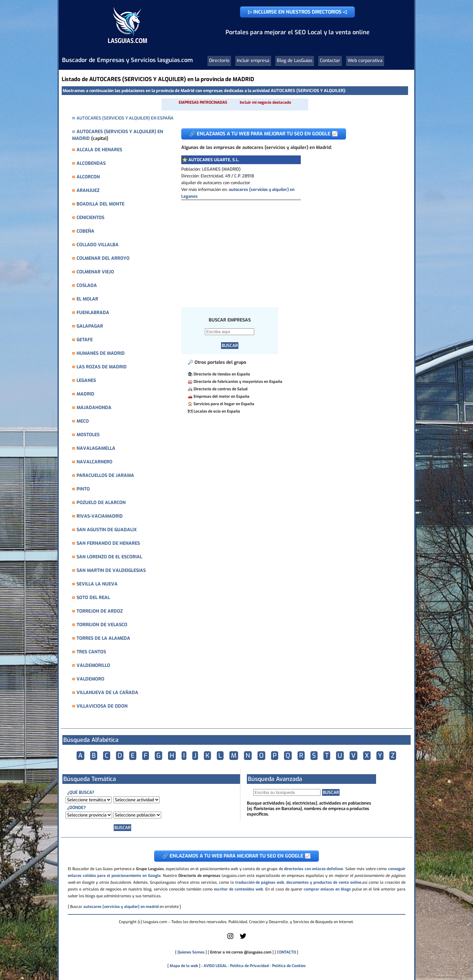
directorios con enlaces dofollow (314, 869)
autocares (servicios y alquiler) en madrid (121, 907)
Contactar (330, 61)
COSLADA (87, 285)
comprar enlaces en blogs (327, 889)
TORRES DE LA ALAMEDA (103, 638)
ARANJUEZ (88, 190)
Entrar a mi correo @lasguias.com (241, 952)
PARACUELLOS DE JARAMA (105, 475)
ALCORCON (88, 177)
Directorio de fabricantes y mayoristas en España (238, 382)
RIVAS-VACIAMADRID (100, 516)
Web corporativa (365, 61)
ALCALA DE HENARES (99, 150)
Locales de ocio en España (217, 411)
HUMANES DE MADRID (101, 353)
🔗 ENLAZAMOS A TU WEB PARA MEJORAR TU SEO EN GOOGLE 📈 (264, 134)
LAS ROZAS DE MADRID (102, 367)
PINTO (83, 489)
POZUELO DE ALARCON (101, 503)
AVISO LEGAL (215, 966)
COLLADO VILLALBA (98, 245)
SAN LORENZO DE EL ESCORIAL (109, 557)
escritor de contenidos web (238, 889)
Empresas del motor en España (221, 396)
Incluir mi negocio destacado (265, 102)
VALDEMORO (90, 679)
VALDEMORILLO (93, 665)
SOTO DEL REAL (93, 598)
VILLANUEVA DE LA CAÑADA (107, 693)
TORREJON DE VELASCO (102, 625)
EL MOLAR (87, 299)
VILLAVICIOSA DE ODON (102, 706)
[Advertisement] (290, 248)
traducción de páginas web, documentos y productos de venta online (298, 882)
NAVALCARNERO (95, 462)
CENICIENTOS (90, 218)
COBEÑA (85, 231)
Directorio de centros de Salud (221, 389)
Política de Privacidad (249, 966)
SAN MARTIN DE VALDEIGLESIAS (111, 570)
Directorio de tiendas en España (222, 374)
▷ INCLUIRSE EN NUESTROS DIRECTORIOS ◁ (297, 12)
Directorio (219, 61)
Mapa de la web (183, 966)
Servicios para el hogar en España (224, 404)
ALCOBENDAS (91, 163)
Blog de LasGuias (295, 61)
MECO (83, 421)
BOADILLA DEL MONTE (100, 204)
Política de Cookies (289, 966)
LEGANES (86, 380)
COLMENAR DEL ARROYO (103, 258)
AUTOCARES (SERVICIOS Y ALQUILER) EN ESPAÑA (125, 118)
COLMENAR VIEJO (95, 272)
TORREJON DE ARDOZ (100, 611)
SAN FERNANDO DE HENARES (108, 543)
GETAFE (85, 340)
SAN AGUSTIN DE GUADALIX (107, 530)
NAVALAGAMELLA (96, 448)
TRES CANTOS (91, 652)
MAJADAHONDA (94, 408)
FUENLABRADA (93, 313)
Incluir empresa (253, 61)
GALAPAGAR (90, 326)
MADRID (85, 394)
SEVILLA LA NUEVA (97, 584)
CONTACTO (286, 952)
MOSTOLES (88, 435)
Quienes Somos (191, 952)
